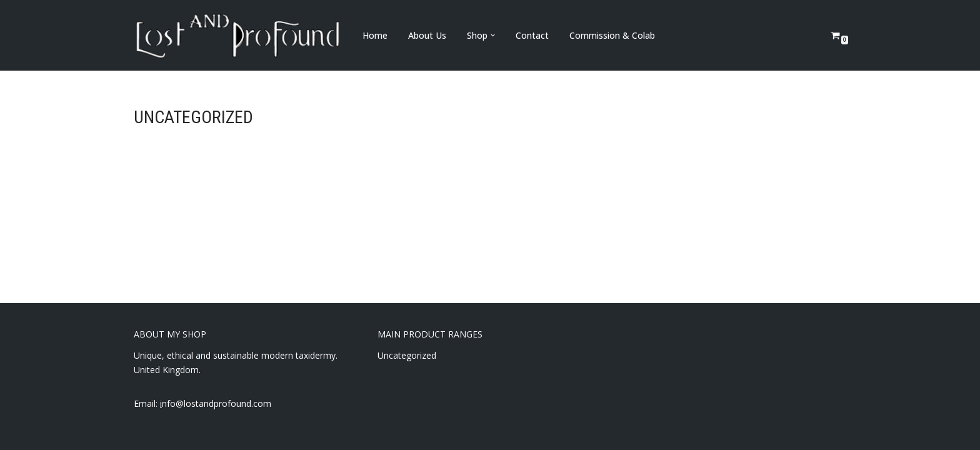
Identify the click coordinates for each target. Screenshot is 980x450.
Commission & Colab (612, 35)
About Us (427, 35)
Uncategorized (407, 355)
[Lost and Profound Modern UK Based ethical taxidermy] (237, 35)
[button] (493, 35)
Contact (532, 35)
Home (375, 35)
